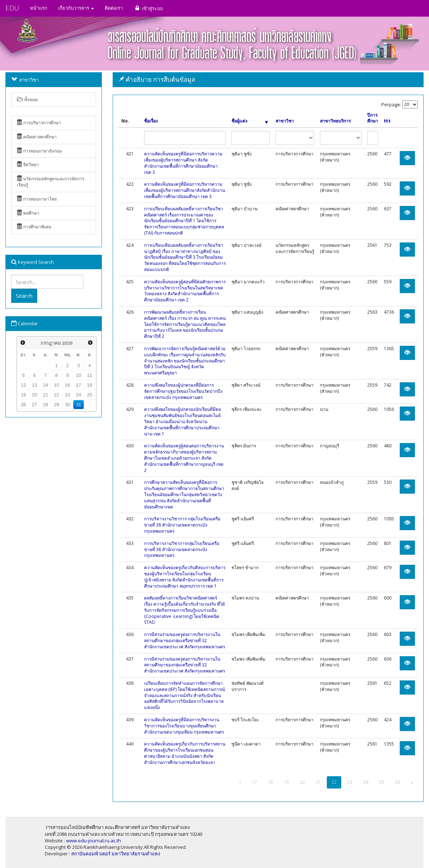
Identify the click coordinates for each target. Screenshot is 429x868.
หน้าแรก (39, 8)
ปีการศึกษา (373, 118)
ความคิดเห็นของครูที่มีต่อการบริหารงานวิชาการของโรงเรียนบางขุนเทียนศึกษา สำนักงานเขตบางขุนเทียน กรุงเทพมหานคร (184, 726)
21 (45, 395)
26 (23, 405)
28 (45, 405)
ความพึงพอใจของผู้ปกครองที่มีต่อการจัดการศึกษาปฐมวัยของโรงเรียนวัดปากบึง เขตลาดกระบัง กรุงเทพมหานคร (183, 391)
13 (34, 385)
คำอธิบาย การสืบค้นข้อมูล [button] (157, 79)
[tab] (268, 80)
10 (78, 375)
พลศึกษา (28, 213)
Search (24, 296)
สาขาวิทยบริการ (335, 121)
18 (90, 385)
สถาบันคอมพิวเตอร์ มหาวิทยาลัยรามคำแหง (116, 854)
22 (56, 395)
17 (78, 385)
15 (56, 385)
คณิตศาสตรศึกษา (37, 137)
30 (68, 405)
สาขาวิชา (285, 121)
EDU (12, 8)
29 (56, 405)
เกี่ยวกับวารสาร (76, 8)
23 (68, 395)
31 (78, 405)
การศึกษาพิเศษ (34, 227)
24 (78, 395)
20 (34, 395)
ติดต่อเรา (114, 8)
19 (23, 395)
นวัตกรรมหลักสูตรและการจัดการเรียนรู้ (51, 182)
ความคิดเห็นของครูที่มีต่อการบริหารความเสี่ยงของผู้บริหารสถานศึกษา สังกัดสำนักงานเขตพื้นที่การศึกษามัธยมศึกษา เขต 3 (183, 163)
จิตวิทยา (28, 165)
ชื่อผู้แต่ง (250, 121)
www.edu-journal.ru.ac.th (94, 841)
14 (45, 385)
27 (34, 405)
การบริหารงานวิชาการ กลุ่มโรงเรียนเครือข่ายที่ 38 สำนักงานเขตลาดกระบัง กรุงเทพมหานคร (182, 525)
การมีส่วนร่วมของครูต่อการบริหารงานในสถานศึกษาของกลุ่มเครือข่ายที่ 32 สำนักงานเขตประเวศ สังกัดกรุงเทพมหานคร (185, 641)
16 (68, 385)
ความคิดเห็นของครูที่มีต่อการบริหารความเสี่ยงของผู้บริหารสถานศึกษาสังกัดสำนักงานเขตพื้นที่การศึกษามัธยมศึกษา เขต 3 (185, 190)
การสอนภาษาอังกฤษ (39, 151)
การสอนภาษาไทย (37, 199)
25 (90, 395)
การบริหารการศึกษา (39, 123)
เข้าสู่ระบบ (148, 8)
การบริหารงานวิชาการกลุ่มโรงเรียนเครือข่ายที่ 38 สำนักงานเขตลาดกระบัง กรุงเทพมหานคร (182, 549)
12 (23, 385)
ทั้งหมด (27, 100)
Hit (387, 121)
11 (90, 375)
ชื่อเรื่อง (151, 121)
